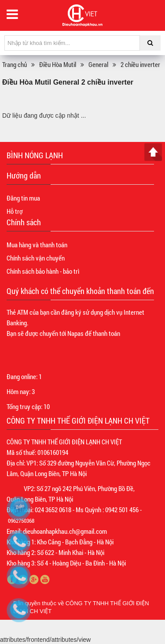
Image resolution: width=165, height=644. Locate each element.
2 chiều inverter (140, 64)
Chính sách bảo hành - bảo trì (43, 271)
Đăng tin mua (23, 198)
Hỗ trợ (15, 211)
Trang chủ (15, 64)
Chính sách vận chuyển (36, 258)
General (98, 64)
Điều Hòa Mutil (58, 64)
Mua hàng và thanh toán (37, 245)
